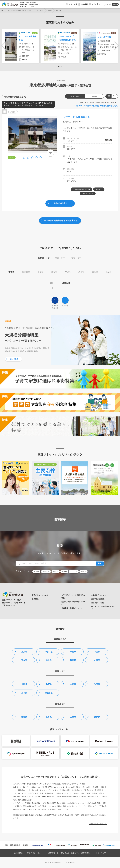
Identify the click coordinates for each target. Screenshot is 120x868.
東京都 (50, 10)
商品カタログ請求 (98, 603)
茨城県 (24, 660)
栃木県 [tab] (81, 272)
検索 (100, 563)
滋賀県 (97, 684)
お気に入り (96, 4)
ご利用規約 (18, 853)
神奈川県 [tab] (26, 272)
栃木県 (49, 660)
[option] (21, 46)
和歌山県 (49, 693)
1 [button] (59, 67)
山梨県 (97, 660)
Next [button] (117, 46)
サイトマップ (101, 853)
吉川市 (56, 572)
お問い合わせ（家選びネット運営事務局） (75, 853)
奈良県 (24, 693)
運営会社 (52, 853)
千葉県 (73, 652)
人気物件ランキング (99, 595)
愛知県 (24, 717)
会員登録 (115, 4)
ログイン (107, 4)
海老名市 (46, 572)
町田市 (36, 572)
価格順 (94, 96)
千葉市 (64, 572)
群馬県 (73, 660)
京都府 (73, 684)
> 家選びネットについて (98, 824)
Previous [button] (4, 46)
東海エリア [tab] (76, 258)
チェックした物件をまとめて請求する (61, 220)
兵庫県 (49, 684)
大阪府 (24, 684)
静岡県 (97, 717)
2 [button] (61, 67)
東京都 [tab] (11, 272)
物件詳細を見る (61, 203)
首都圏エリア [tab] (44, 258)
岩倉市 (83, 572)
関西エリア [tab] (60, 258)
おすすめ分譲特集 (98, 599)
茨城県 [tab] (68, 272)
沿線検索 (84, 4)
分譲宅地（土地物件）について (73, 608)
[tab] (52, 287)
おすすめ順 (75, 96)
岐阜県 (49, 717)
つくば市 (74, 572)
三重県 (73, 717)
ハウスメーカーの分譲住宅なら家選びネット (17, 10)
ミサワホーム (39, 10)
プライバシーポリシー (35, 853)
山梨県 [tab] (109, 272)
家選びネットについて (27, 6)
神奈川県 (49, 652)
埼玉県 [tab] (54, 272)
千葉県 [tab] (41, 272)
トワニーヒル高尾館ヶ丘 (77, 117)
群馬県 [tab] (95, 272)
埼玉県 (97, 652)
